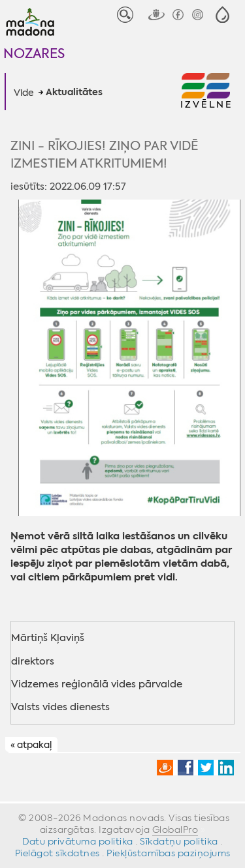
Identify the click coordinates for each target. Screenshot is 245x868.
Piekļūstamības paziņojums (169, 853)
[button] (222, 15)
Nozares (34, 53)
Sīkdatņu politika (179, 841)
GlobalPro (175, 830)
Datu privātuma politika (78, 841)
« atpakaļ (31, 745)
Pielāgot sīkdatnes (57, 853)
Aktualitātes (74, 93)
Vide (24, 93)
